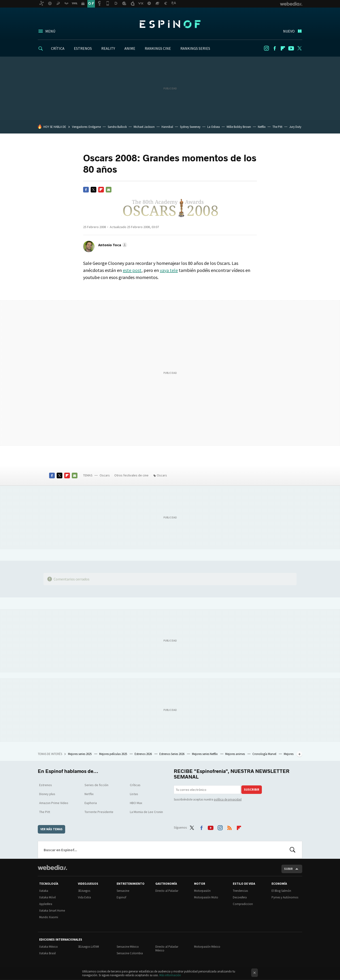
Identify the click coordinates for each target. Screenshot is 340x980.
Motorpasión (202, 891)
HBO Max (136, 803)
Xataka (44, 891)
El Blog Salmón (281, 891)
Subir (288, 869)
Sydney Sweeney (190, 127)
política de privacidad (228, 799)
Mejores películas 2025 (113, 754)
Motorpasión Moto (206, 897)
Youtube (291, 48)
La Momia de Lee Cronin (146, 812)
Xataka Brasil (47, 953)
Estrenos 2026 (144, 754)
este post (132, 270)
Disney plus (47, 794)
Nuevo (289, 31)
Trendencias (240, 891)
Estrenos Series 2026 (172, 754)
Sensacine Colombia (130, 953)
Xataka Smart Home (52, 911)
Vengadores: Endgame (86, 127)
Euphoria (91, 803)
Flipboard (283, 48)
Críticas (135, 785)
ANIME (130, 48)
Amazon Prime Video (54, 803)
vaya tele (169, 270)
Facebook (275, 48)
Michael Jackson (144, 127)
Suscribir (252, 790)
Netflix (262, 127)
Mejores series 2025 (80, 754)
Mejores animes (235, 754)
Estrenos (46, 785)
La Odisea (214, 127)
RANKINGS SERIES (195, 48)
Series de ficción (96, 785)
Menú (50, 31)
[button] (112, 245)
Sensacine (123, 891)
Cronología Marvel (265, 754)
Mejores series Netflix (205, 754)
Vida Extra (84, 897)
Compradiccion (243, 904)
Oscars (105, 475)
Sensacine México (128, 947)
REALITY (108, 48)
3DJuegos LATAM (88, 947)
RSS (229, 827)
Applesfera (46, 904)
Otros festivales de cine (131, 475)
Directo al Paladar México (167, 949)
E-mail (109, 190)
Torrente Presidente (99, 812)
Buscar (293, 850)
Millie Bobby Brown (239, 127)
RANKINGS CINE (158, 48)
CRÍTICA (58, 48)
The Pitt (277, 127)
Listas (134, 794)
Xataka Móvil (47, 897)
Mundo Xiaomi (49, 917)
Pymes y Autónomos (285, 897)
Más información (170, 975)
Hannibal (167, 127)
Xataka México (49, 947)
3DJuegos (84, 891)
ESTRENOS (83, 48)
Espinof (170, 24)
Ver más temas (51, 829)
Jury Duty (295, 127)
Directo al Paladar (167, 891)
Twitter (299, 48)
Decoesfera (240, 897)
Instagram (266, 48)
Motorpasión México (207, 947)
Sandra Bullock (117, 127)
